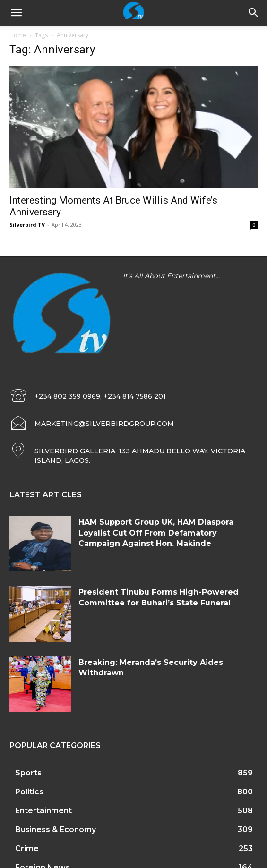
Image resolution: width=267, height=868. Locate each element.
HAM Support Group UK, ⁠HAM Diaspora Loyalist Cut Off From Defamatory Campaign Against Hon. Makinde (156, 533)
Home (18, 35)
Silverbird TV (27, 225)
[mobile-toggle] (16, 13)
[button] (254, 13)
